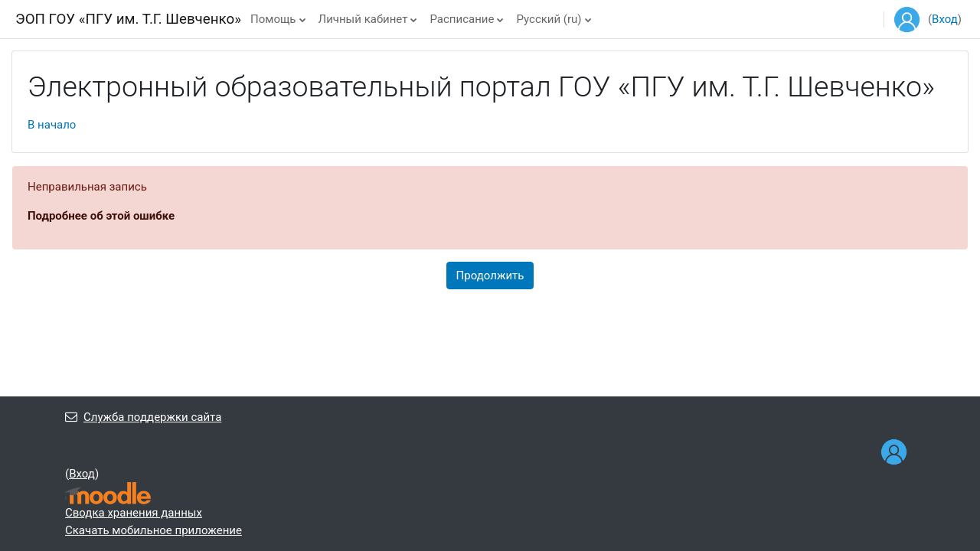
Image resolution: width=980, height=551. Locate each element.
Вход (945, 19)
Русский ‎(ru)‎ (549, 19)
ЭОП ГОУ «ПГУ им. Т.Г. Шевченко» (128, 19)
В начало (52, 125)
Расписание (462, 19)
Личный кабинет (363, 19)
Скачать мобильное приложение (154, 530)
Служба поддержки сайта (143, 417)
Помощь (273, 19)
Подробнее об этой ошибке (101, 216)
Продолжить (490, 275)
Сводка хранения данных (134, 513)
